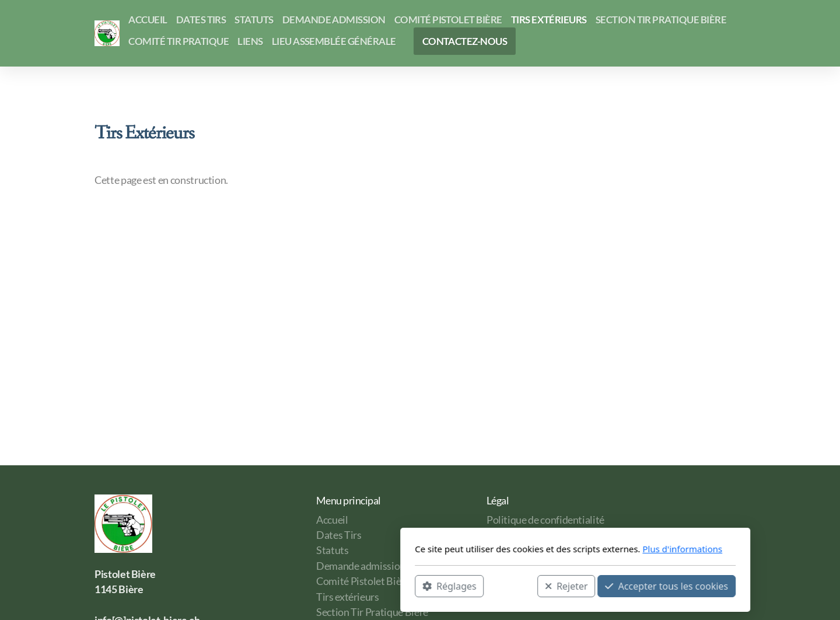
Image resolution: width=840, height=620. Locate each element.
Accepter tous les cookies (511, 586)
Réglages (294, 586)
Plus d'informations (527, 549)
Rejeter (411, 586)
